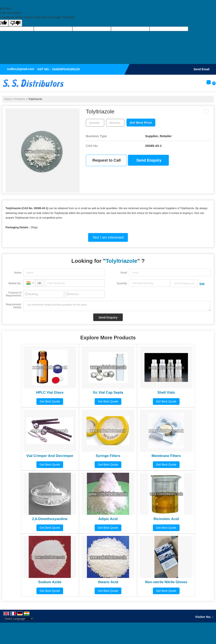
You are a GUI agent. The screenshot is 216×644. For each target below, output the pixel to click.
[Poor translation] (15, 23)
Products (20, 99)
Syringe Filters (108, 456)
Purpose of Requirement (14, 294)
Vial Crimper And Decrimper (50, 456)
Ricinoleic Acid (166, 519)
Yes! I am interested (108, 237)
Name (18, 273)
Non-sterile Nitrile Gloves (166, 582)
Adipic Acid (108, 519)
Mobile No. (15, 283)
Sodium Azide (50, 582)
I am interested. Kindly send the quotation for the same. (117, 306)
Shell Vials (166, 392)
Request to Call (107, 160)
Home (8, 99)
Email (124, 273)
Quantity (122, 283)
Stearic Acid (108, 582)
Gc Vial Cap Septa (108, 392)
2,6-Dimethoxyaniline (50, 519)
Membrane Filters (166, 456)
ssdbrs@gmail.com (21, 69)
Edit (202, 284)
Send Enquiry (149, 160)
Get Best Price (141, 123)
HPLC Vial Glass (50, 392)
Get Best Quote (50, 401)
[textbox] (115, 123)
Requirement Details (14, 306)
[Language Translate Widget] (19, 619)
